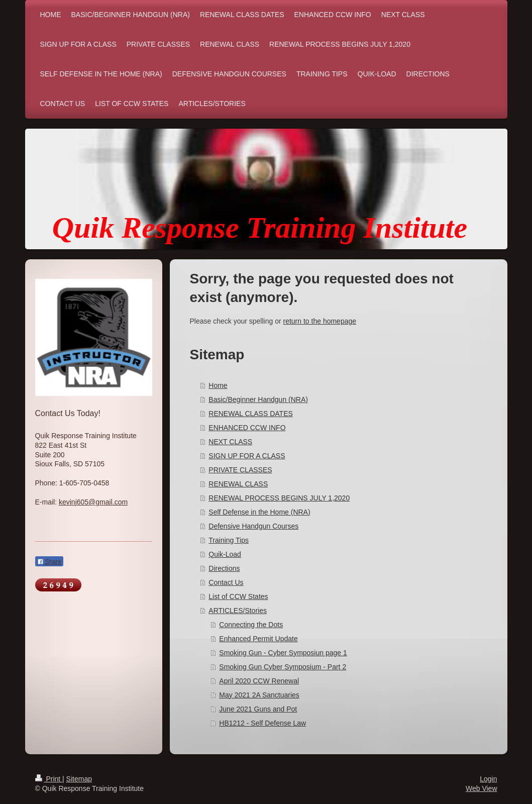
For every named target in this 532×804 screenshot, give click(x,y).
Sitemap (79, 779)
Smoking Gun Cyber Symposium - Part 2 (283, 667)
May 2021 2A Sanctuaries (259, 695)
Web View (482, 788)
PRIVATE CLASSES (240, 470)
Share (49, 562)
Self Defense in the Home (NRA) (259, 512)
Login (488, 779)
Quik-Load (225, 554)
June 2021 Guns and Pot (258, 709)
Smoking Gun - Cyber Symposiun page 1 (283, 653)
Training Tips (229, 540)
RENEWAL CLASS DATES (251, 414)
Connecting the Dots (251, 625)
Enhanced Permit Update (258, 639)
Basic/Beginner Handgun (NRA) (258, 399)
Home (218, 385)
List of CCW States (238, 596)
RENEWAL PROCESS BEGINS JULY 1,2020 (279, 498)
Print (49, 779)
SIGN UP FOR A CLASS (247, 456)
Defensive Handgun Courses (253, 526)
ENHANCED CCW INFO (247, 428)
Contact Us (226, 582)
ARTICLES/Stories (238, 611)
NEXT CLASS (230, 442)
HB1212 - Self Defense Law (262, 723)
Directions (224, 568)
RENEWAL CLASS (238, 484)
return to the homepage (320, 321)
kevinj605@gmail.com (93, 502)
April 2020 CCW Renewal (259, 681)
